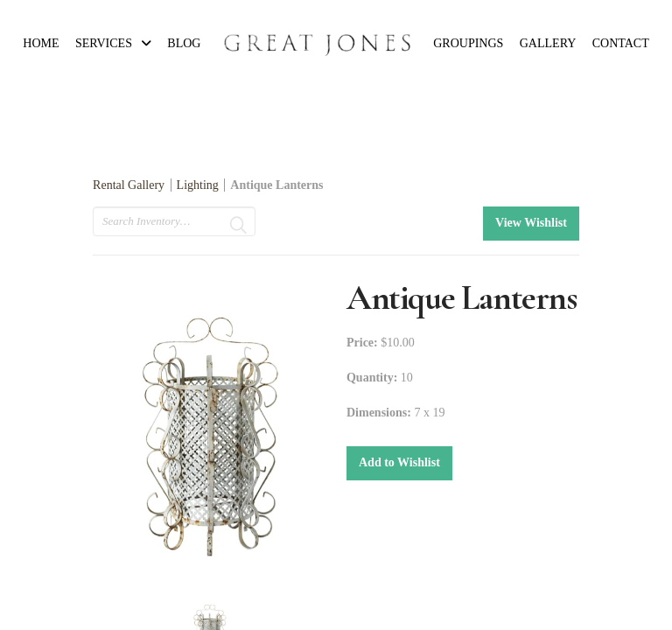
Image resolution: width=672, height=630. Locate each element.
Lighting (198, 185)
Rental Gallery (129, 185)
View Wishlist (531, 223)
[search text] (174, 221)
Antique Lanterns (276, 185)
